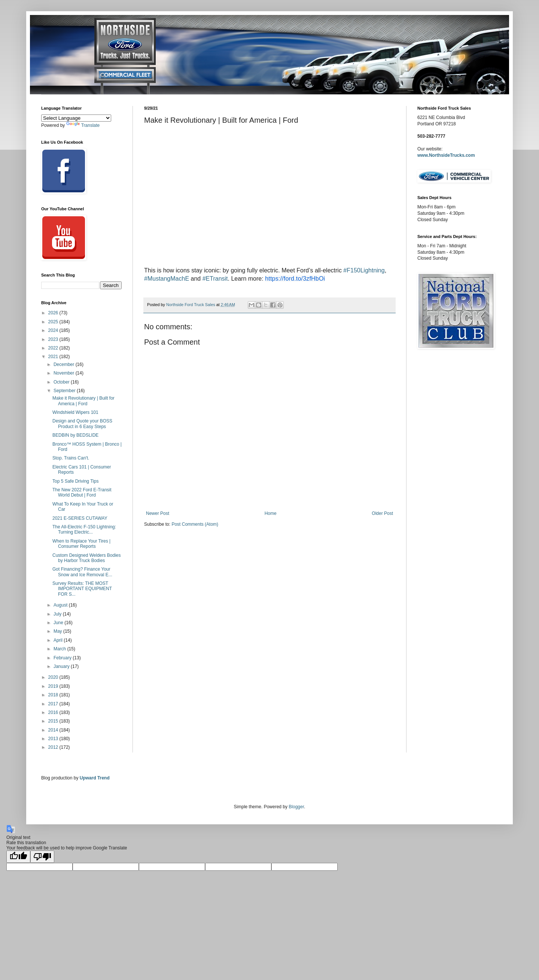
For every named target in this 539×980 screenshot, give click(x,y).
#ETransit (215, 279)
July (58, 614)
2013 (54, 739)
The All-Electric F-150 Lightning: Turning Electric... (84, 529)
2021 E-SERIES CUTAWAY (80, 518)
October (62, 382)
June (59, 623)
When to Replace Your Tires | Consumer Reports (81, 544)
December (65, 364)
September (65, 391)
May (58, 631)
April (59, 640)
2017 (54, 704)
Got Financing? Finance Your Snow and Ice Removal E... (82, 572)
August (61, 605)
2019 (54, 686)
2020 (54, 677)
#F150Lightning (364, 270)
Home (271, 513)
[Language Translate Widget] (76, 118)
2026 (54, 313)
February (63, 658)
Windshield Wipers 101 (75, 412)
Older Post (382, 513)
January (62, 666)
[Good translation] (18, 857)
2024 (54, 330)
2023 (54, 339)
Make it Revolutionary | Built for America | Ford (83, 401)
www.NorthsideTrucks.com (446, 155)
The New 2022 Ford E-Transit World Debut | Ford (82, 492)
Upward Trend (95, 778)
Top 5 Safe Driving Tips (75, 481)
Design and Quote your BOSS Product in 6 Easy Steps (82, 424)
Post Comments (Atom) (195, 524)
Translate (83, 125)
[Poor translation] (42, 857)
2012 (54, 747)
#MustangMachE (167, 279)
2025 (54, 322)
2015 (54, 721)
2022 (54, 348)
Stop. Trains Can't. (71, 458)
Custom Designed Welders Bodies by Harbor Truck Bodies (87, 558)
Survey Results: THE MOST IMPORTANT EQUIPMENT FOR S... (82, 589)
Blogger (296, 807)
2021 (54, 357)
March (60, 649)
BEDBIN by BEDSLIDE (75, 435)
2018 (54, 695)
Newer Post (158, 513)
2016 (54, 712)
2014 (54, 730)
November (65, 373)
